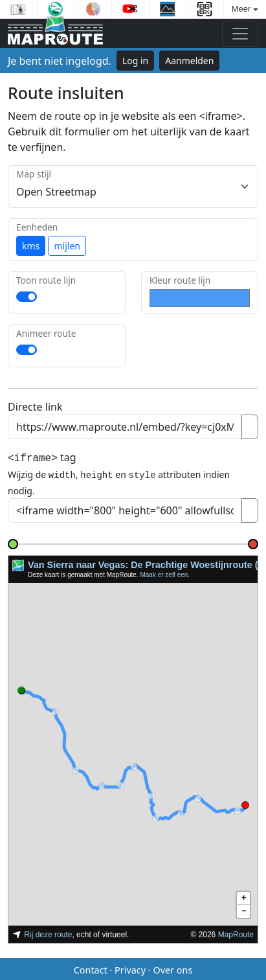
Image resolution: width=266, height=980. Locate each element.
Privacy (130, 968)
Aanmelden (189, 61)
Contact (91, 968)
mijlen (67, 246)
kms (31, 246)
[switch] (27, 297)
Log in (135, 61)
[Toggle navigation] (240, 34)
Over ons (172, 968)
